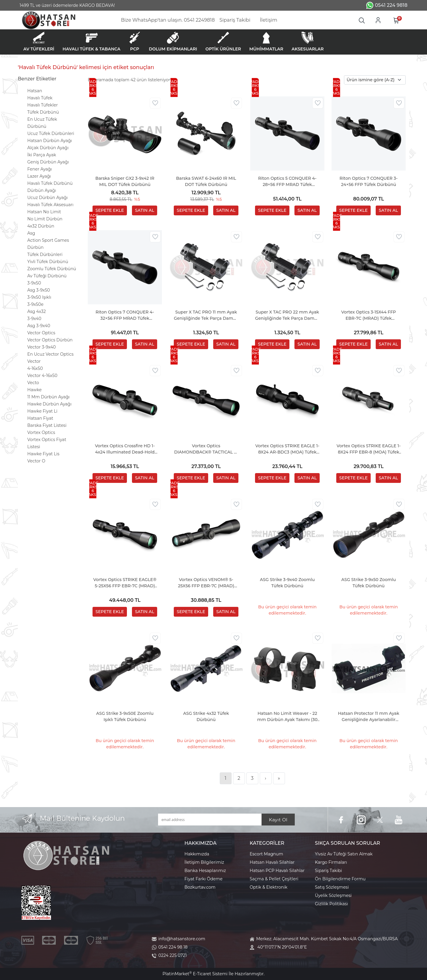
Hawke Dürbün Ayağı (49, 404)
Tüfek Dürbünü (43, 112)
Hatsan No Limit (44, 212)
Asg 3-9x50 (39, 290)
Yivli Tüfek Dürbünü (48, 262)
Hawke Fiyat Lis (43, 454)
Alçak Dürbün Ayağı (48, 148)
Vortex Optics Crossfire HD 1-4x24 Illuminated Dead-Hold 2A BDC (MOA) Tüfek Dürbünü (125, 449)
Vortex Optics (41, 432)
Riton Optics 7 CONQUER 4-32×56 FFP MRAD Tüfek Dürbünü (125, 315)
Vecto (33, 383)
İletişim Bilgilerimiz (204, 862)
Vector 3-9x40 (42, 347)
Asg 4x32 (36, 311)
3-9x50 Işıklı (39, 297)
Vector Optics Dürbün (50, 340)
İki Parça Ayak (42, 155)
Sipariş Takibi (328, 871)
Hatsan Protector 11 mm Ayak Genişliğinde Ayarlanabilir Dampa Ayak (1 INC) (369, 717)
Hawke (34, 390)
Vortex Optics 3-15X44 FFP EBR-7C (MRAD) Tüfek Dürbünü (369, 315)
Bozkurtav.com (200, 887)
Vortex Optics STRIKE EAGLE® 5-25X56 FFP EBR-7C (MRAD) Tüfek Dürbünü (125, 583)
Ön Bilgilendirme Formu (340, 879)
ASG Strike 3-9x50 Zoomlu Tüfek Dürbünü (369, 583)
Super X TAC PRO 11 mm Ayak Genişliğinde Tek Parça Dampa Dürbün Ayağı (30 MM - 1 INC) (206, 315)
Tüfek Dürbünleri (45, 254)
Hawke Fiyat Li (42, 411)
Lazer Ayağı (39, 176)
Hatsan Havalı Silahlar (272, 862)
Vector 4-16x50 (42, 376)
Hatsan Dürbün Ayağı (50, 141)
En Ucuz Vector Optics (50, 354)
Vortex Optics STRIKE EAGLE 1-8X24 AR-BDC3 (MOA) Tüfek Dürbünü (287, 449)
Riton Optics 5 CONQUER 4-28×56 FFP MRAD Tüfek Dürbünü (287, 182)
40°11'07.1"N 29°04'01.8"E (282, 947)
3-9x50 (34, 283)
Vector (34, 361)
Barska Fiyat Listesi (47, 425)
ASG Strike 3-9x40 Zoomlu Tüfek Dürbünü (287, 583)
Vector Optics (41, 333)
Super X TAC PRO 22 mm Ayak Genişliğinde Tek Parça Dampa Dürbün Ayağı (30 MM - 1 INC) (287, 315)
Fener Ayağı (40, 169)
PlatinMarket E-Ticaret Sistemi (195, 974)
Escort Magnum (266, 854)
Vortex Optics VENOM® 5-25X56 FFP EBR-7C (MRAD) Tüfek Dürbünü (206, 583)
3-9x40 (34, 319)
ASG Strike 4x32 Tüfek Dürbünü (206, 716)
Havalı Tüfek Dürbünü (50, 183)
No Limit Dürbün (45, 219)
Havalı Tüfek (40, 98)
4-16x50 (35, 368)
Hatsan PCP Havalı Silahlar (277, 871)
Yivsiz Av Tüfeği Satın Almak (344, 854)
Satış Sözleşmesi (332, 887)
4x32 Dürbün (41, 226)
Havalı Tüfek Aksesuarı (50, 205)
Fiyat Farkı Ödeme (204, 879)
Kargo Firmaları (331, 862)
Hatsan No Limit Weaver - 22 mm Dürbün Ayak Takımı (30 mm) (287, 717)
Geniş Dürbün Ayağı (48, 162)
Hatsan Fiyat (40, 418)
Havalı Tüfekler (43, 105)
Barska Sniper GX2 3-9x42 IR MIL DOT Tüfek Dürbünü (125, 181)
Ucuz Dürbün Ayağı (47, 198)
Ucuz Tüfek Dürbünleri (51, 133)
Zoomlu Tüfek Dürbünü (52, 269)
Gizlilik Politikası (331, 904)
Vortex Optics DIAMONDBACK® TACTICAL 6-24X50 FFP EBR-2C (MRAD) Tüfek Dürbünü (206, 449)
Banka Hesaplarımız (205, 871)
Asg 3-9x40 (39, 326)
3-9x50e (35, 304)
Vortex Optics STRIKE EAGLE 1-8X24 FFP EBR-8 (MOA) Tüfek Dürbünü (369, 449)
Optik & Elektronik (269, 887)
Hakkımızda (197, 854)
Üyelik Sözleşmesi (333, 895)
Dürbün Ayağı (42, 190)
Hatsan (35, 91)
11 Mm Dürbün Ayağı (48, 397)
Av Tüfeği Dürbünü (47, 276)
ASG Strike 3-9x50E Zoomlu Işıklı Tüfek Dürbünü (125, 716)
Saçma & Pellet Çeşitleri (274, 879)
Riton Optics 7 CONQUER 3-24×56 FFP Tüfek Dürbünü (369, 181)
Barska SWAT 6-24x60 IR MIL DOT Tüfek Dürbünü (206, 181)
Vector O (36, 461)
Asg (31, 233)
